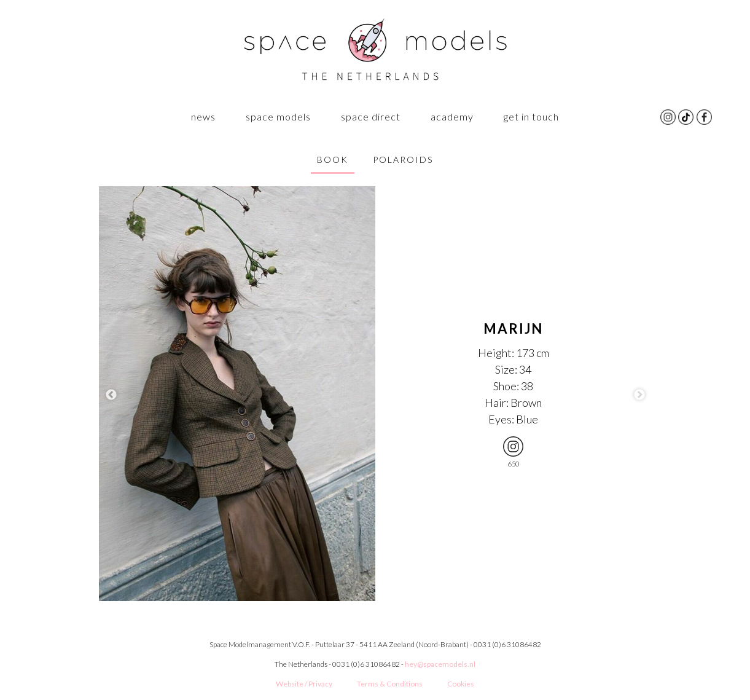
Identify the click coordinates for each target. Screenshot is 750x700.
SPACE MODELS (278, 116)
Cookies (461, 684)
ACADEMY (452, 116)
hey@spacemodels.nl (440, 664)
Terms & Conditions (390, 684)
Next (639, 395)
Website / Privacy (304, 684)
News (203, 116)
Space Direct (371, 116)
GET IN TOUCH (531, 116)
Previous (111, 395)
